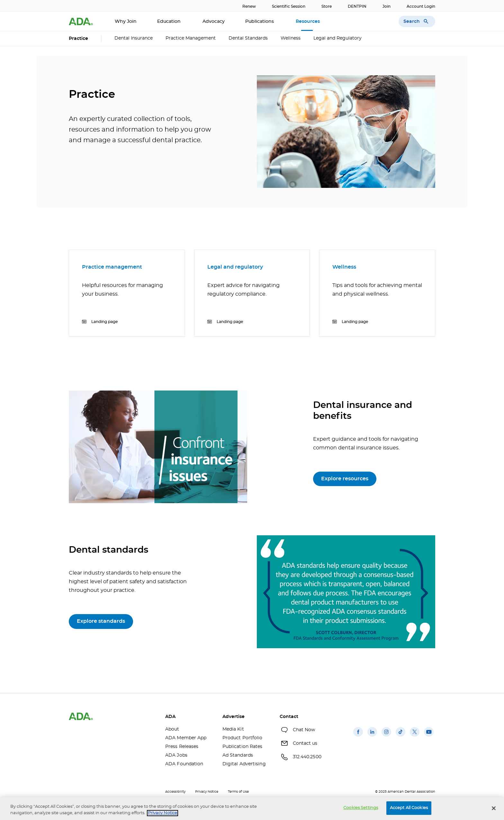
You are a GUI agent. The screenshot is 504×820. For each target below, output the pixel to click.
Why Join (126, 22)
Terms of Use (238, 792)
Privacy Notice (207, 792)
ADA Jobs (176, 755)
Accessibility (175, 792)
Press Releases (182, 747)
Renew (249, 6)
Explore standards (101, 621)
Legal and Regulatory (337, 38)
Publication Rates (243, 747)
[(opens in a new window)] (358, 737)
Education (170, 22)
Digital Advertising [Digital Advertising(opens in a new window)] (244, 764)
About (172, 729)
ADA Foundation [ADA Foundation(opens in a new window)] (184, 764)
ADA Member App (186, 738)
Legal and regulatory (235, 267)
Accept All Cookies (409, 808)
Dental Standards (248, 38)
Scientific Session (289, 6)
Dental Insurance (134, 38)
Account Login (421, 6)
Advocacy (214, 22)
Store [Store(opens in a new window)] (327, 6)
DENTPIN (357, 6)
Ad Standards (238, 755)
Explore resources (345, 479)
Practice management (112, 267)
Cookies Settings (361, 808)
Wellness (291, 38)
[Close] (494, 808)
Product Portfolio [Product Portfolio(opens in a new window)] (243, 738)
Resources (308, 22)
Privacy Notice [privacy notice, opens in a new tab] (162, 813)
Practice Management (191, 38)
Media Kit (233, 729)
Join (387, 6)
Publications (260, 22)
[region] (252, 809)
